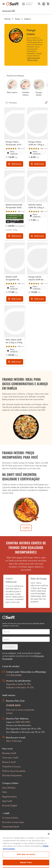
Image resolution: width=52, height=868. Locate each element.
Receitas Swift (9, 753)
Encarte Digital (10, 806)
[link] (9, 11)
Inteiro (28, 19)
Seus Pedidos (9, 788)
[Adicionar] (15, 164)
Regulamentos (9, 797)
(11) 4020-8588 (14, 675)
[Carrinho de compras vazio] (48, 4)
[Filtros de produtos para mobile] (46, 103)
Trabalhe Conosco (12, 767)
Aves (17, 19)
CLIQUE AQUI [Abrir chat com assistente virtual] (13, 705)
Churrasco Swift (10, 758)
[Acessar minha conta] (44, 4)
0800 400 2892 (23, 722)
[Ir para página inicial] (12, 4)
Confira (26, 528)
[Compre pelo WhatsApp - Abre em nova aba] (28, 4)
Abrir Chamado (14, 741)
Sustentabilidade (11, 827)
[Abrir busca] (39, 4)
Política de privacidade (14, 771)
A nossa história (10, 818)
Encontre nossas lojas (13, 822)
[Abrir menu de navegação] (4, 4)
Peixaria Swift (9, 762)
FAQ (4, 792)
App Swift (7, 801)
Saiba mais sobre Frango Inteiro (34, 59)
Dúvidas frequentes (12, 775)
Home (7, 19)
